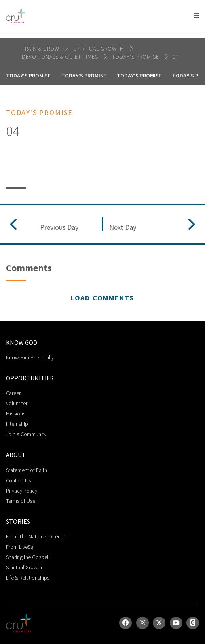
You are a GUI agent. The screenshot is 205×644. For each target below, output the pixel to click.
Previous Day (59, 227)
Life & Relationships (28, 578)
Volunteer (17, 403)
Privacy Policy (22, 491)
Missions (16, 414)
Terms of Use (21, 501)
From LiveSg (20, 547)
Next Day (123, 227)
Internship (17, 424)
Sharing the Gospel (27, 557)
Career (13, 393)
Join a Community (26, 434)
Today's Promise (136, 57)
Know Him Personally (30, 357)
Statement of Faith (27, 470)
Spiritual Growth (24, 567)
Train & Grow (41, 49)
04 (176, 57)
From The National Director (36, 536)
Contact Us (18, 480)
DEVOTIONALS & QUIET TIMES (61, 57)
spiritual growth (99, 49)
